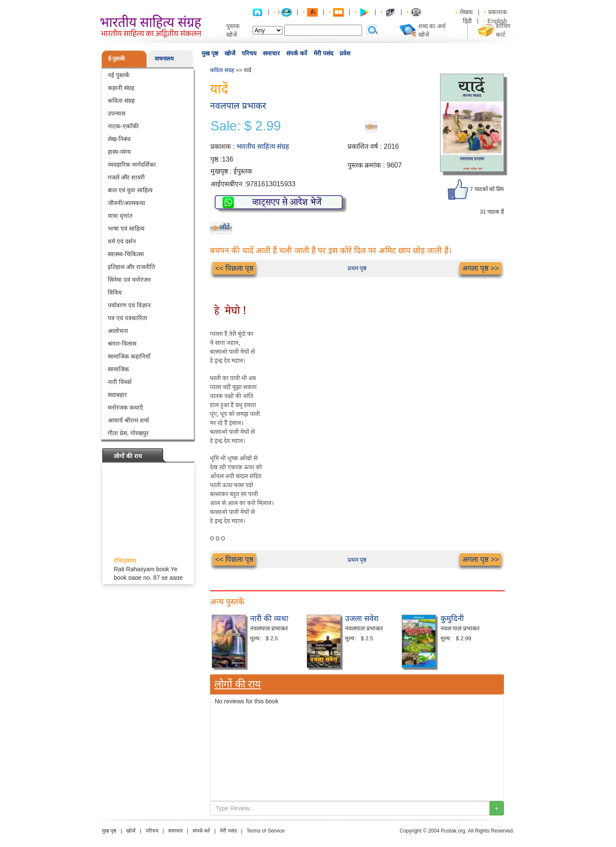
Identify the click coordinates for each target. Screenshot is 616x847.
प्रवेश (345, 53)
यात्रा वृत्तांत (120, 216)
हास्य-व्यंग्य (119, 152)
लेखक (466, 12)
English (497, 21)
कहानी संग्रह (121, 88)
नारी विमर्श (120, 382)
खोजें (230, 53)
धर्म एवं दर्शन (122, 241)
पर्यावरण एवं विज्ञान (129, 305)
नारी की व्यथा (269, 619)
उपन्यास (117, 113)
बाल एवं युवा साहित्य (130, 190)
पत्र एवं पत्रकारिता (128, 318)
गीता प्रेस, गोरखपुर (128, 433)
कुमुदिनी (452, 619)
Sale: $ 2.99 (246, 126)
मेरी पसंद (323, 53)
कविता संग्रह (121, 101)
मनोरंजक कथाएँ (125, 408)
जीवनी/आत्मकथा (127, 203)
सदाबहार (117, 395)
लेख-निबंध (119, 139)
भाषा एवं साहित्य (126, 228)
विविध (115, 292)
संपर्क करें (297, 53)
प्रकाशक (498, 12)
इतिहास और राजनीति (131, 267)
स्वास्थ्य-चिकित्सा (126, 254)
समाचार (271, 53)
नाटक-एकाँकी (123, 126)
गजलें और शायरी (126, 177)
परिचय (249, 53)
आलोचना (118, 331)
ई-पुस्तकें (117, 59)
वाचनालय (164, 59)
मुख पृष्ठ (210, 53)
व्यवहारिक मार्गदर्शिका (132, 165)
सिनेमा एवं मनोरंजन (129, 280)
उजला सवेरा (362, 619)
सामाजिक (118, 369)
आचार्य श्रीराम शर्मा (128, 420)
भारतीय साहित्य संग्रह (263, 146)
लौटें (225, 227)
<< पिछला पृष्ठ (234, 268)
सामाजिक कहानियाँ (129, 356)
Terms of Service (266, 831)
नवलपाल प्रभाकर (238, 106)
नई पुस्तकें (119, 75)
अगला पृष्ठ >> (481, 268)
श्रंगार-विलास (122, 344)
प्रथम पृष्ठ (357, 268)
